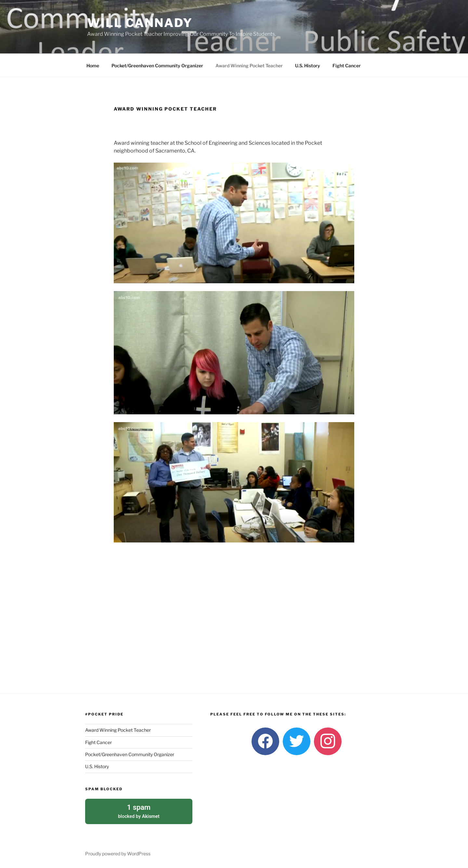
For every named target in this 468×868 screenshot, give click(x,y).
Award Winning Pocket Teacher (249, 66)
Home (93, 66)
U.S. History (308, 66)
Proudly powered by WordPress (118, 853)
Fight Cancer (347, 66)
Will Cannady (140, 23)
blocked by (139, 810)
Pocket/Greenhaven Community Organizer (157, 66)
